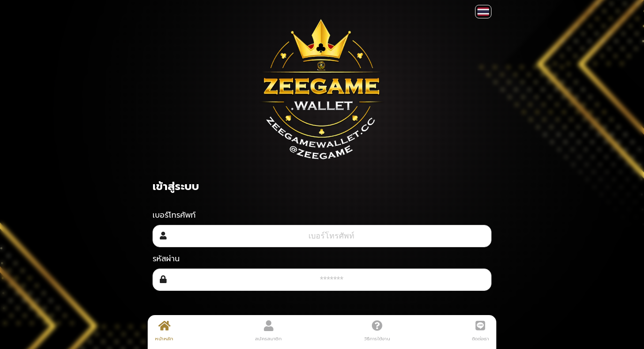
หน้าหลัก (164, 331)
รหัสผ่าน (166, 259)
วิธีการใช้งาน (377, 331)
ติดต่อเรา (481, 331)
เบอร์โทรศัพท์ (174, 215)
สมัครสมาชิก (268, 331)
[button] (483, 12)
